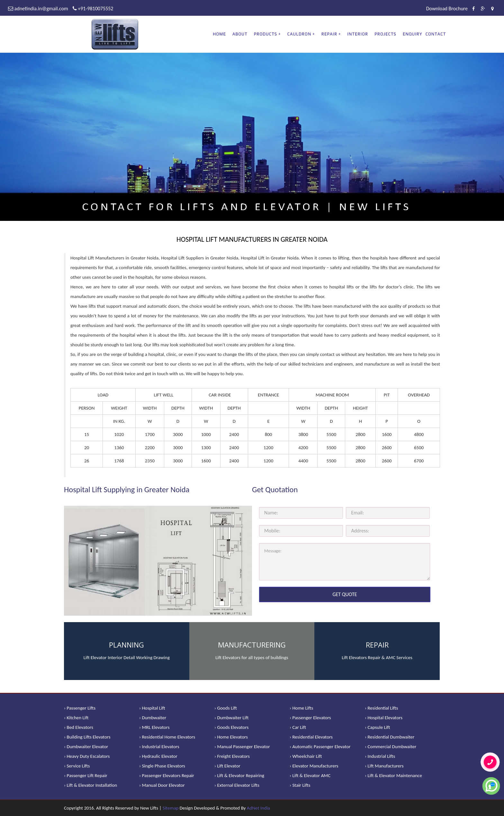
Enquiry (413, 34)
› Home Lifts (301, 708)
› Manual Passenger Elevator (242, 747)
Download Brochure (447, 9)
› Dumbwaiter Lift (232, 718)
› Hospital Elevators (384, 718)
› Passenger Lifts (80, 708)
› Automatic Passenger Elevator (320, 747)
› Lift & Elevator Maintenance (393, 775)
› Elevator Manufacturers (314, 766)
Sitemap (171, 808)
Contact (436, 34)
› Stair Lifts (300, 785)
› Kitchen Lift (76, 718)
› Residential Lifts (381, 708)
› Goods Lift (226, 708)
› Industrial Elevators (159, 747)
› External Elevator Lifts (237, 785)
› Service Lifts (77, 766)
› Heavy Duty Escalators (87, 756)
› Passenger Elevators (310, 718)
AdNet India (258, 808)
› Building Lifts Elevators (87, 737)
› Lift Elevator (227, 766)
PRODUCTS (265, 34)
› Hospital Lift (152, 708)
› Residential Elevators (311, 737)
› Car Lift (298, 727)
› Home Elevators (231, 737)
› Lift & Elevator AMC (310, 775)
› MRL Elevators (154, 727)
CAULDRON (299, 34)
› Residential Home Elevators (167, 737)
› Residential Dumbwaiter (390, 737)
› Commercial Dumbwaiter (391, 747)
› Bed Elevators (79, 727)
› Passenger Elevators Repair (167, 775)
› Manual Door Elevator (162, 785)
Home (219, 34)
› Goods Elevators (231, 727)
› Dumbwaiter (153, 718)
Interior (358, 34)
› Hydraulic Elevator (158, 756)
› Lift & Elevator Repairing (239, 775)
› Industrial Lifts (380, 756)
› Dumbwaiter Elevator (86, 747)
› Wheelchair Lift (306, 756)
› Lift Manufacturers (384, 766)
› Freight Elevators (232, 756)
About (240, 34)
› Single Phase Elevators (162, 766)
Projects (385, 34)
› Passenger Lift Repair (86, 775)
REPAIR (329, 34)
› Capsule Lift (378, 727)
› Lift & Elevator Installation (90, 785)
